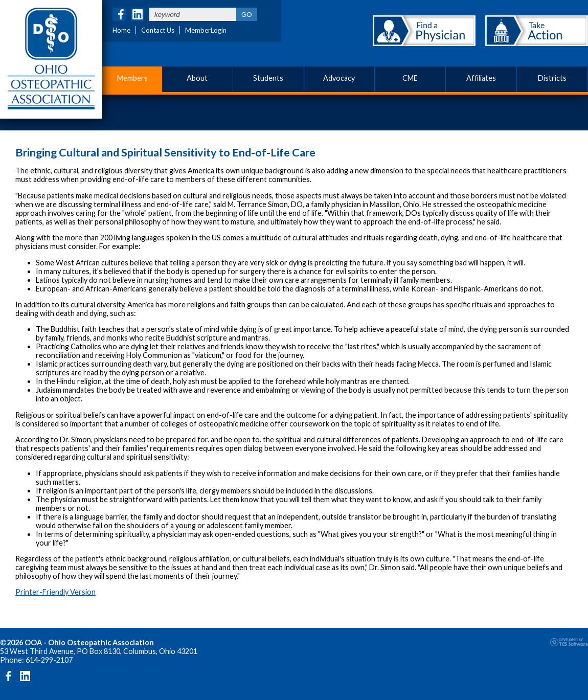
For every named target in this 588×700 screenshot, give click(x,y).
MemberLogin (206, 30)
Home (121, 30)
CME (410, 78)
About (197, 78)
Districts (552, 78)
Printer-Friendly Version (55, 592)
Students (268, 78)
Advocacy (339, 78)
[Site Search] (193, 14)
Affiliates (481, 78)
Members (132, 78)
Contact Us (158, 30)
